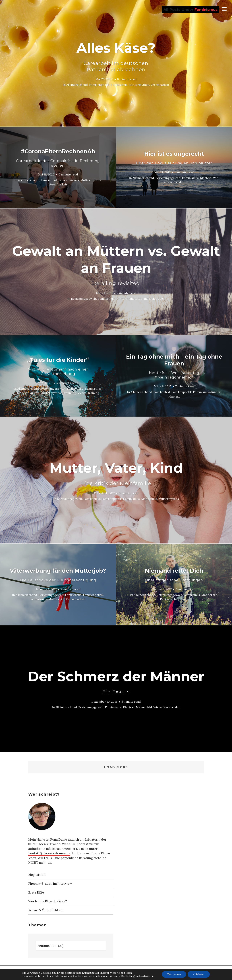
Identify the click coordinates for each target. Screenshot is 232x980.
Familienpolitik (99, 85)
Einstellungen (130, 976)
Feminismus (119, 85)
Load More (116, 767)
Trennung (69, 393)
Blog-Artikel (37, 875)
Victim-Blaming (88, 393)
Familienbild (75, 388)
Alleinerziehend (77, 85)
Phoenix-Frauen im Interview (50, 884)
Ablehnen (199, 974)
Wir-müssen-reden (151, 299)
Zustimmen (174, 974)
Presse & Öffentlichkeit (46, 910)
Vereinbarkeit (160, 85)
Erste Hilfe (36, 892)
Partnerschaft (76, 599)
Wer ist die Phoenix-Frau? (48, 901)
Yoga (185, 599)
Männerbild (149, 499)
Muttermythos (139, 85)
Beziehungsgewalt (168, 178)
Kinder (21, 393)
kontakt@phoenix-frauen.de (49, 853)
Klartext (206, 178)
